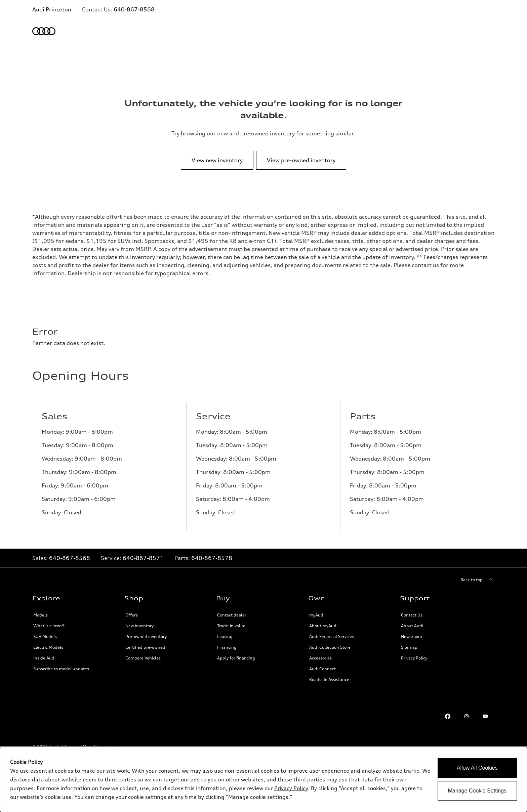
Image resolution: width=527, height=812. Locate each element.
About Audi (412, 626)
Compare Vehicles (143, 658)
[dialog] (263, 779)
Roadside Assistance (329, 679)
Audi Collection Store (330, 647)
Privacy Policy (414, 658)
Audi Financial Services (332, 636)
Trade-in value (231, 626)
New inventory (139, 626)
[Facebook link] (448, 716)
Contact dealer (232, 615)
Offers (132, 615)
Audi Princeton (52, 9)
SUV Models (45, 636)
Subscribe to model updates (61, 669)
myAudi (317, 615)
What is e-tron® (49, 626)
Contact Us (412, 615)
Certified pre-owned (145, 647)
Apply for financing (236, 658)
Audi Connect (322, 669)
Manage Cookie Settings (477, 791)
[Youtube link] (485, 716)
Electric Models (48, 647)
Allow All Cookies (477, 768)
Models (40, 615)
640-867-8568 (134, 9)
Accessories (320, 658)
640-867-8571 (143, 558)
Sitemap (409, 647)
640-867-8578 (212, 558)
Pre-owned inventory (146, 636)
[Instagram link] (467, 716)
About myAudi (323, 626)
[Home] (44, 31)
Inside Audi (44, 658)
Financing (227, 647)
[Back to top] (478, 580)
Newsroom (412, 636)
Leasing (225, 636)
